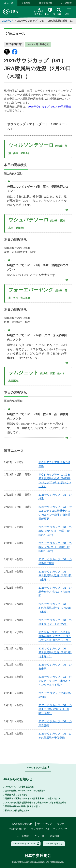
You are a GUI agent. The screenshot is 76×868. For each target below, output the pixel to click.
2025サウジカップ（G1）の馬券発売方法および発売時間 (55, 592)
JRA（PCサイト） (54, 844)
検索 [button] (59, 12)
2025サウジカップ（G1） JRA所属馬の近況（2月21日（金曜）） (55, 576)
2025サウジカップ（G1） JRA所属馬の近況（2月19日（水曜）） (55, 652)
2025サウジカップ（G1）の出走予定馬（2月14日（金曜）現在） (55, 709)
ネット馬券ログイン (38, 11)
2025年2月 (8, 21)
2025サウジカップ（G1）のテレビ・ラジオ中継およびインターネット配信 (55, 681)
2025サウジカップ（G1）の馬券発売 (50, 107)
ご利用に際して (17, 829)
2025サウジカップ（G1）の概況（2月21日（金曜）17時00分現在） (55, 547)
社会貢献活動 (46, 3)
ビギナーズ (50, 12)
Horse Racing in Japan (26, 844)
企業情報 (26, 3)
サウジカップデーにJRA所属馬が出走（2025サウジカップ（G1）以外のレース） (55, 636)
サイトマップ (45, 824)
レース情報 (66, 3)
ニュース (9, 3)
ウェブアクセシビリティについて (49, 829)
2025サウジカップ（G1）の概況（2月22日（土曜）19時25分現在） (55, 531)
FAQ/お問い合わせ (22, 824)
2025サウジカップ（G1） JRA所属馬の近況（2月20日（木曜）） (55, 608)
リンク (61, 824)
